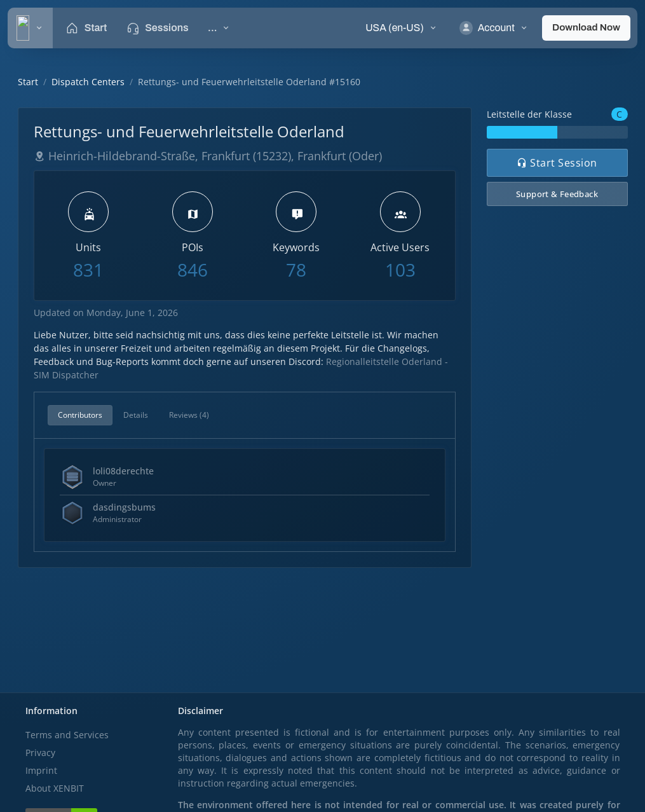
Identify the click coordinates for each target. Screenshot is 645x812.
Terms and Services (67, 735)
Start (28, 82)
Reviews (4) (189, 415)
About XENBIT (55, 788)
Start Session (557, 163)
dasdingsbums (124, 507)
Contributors (80, 415)
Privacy (40, 753)
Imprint (41, 770)
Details (136, 415)
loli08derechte (123, 471)
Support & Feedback (557, 194)
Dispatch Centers (88, 82)
